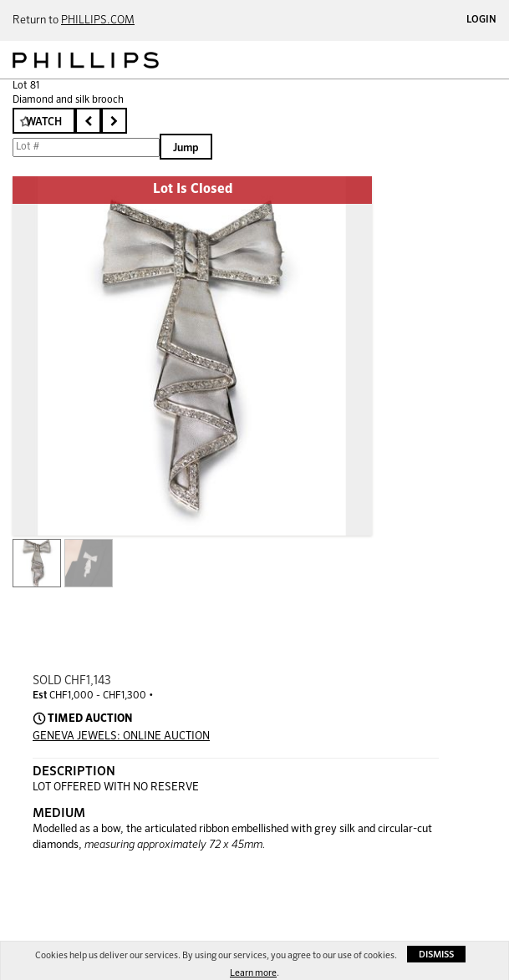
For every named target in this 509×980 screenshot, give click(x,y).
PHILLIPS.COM (98, 20)
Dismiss (436, 955)
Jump (186, 148)
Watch (44, 122)
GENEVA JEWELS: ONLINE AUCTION (121, 736)
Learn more (253, 973)
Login (481, 20)
